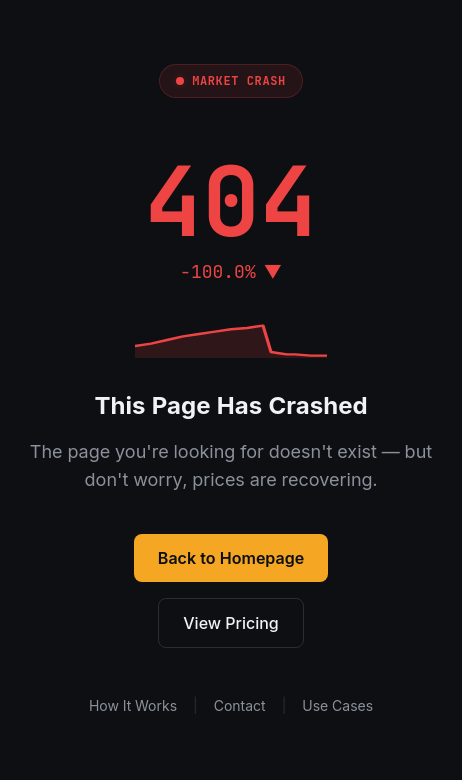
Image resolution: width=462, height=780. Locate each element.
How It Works (133, 705)
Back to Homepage (231, 558)
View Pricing (231, 623)
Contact (240, 705)
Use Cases (337, 705)
